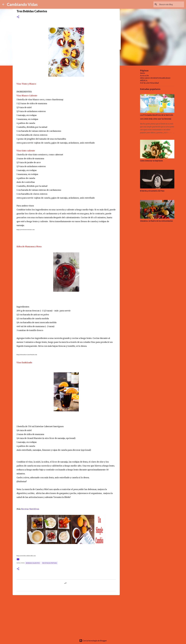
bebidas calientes (33, 563)
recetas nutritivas (50, 563)
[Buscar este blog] (171, 4)
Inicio (143, 73)
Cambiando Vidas (22, 4)
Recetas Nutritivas (30, 509)
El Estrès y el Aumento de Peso (152, 191)
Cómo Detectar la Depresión (151, 161)
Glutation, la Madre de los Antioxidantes (156, 221)
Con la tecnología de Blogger (93, 640)
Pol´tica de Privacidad (149, 83)
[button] (18, 17)
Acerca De (144, 76)
